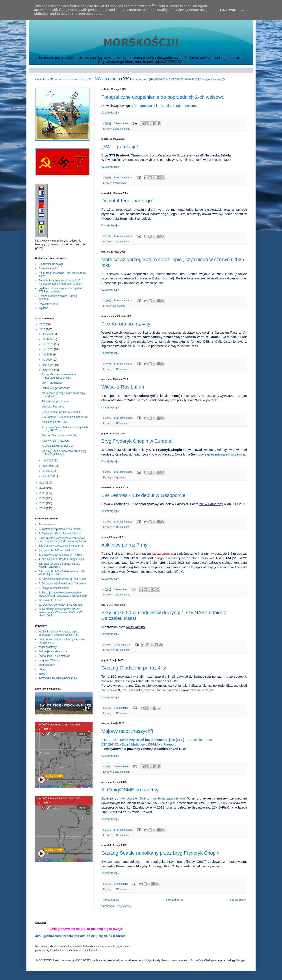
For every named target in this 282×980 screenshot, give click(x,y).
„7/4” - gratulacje (143, 106)
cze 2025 (48, 365)
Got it (245, 10)
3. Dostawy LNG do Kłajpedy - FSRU (60, 555)
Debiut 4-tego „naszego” (127, 201)
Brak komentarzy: (124, 177)
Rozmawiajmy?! (48, 268)
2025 (43, 329)
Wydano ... (45, 308)
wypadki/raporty (213, 79)
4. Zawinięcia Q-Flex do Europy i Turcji (61, 559)
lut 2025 (48, 471)
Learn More (228, 10)
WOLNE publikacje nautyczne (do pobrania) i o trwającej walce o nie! (59, 633)
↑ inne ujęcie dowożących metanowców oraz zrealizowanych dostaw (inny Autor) (62, 540)
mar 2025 (48, 466)
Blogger (240, 960)
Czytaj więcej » (110, 113)
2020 (43, 503)
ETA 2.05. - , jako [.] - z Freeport (138, 744)
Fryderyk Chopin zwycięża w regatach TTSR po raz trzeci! (61, 290)
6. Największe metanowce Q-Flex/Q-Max (62, 579)
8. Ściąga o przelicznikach (54, 588)
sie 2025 (48, 355)
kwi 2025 (48, 461)
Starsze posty (238, 900)
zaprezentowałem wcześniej (225, 454)
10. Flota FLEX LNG (50, 600)
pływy (42, 669)
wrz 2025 (48, 349)
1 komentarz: (121, 589)
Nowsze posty (111, 900)
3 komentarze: (122, 123)
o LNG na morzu (104, 79)
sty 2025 (48, 476)
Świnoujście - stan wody (53, 651)
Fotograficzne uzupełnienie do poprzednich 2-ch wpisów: (162, 97)
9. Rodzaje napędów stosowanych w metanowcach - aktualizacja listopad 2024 (63, 594)
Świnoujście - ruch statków (54, 656)
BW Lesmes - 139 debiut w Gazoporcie (143, 495)
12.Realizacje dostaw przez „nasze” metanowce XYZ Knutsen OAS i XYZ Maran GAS (60, 612)
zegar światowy (48, 647)
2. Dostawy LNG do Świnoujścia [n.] (60, 534)
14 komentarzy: (123, 645)
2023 (43, 488)
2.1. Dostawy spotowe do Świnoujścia (61, 546)
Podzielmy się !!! (48, 304)
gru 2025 (48, 334)
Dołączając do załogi (51, 264)
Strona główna (174, 900)
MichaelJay (196, 960)
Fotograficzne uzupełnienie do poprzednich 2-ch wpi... (59, 376)
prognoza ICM (47, 665)
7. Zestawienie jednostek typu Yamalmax (62, 584)
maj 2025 (48, 370)
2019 (43, 508)
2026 (43, 324)
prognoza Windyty (49, 660)
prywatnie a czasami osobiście (176, 79)
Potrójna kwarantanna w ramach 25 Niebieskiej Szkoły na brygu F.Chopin (60, 282)
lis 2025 (47, 339)
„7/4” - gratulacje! (120, 147)
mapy (42, 674)
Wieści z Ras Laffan (123, 387)
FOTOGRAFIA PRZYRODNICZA (58, 679)
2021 (43, 498)
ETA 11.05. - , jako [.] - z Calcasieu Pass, (157, 740)
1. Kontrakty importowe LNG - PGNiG (60, 529)
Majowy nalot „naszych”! (127, 731)
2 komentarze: (122, 766)
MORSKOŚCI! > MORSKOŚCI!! (70, 79)
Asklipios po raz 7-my (124, 545)
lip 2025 (47, 360)
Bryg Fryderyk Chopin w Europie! (137, 441)
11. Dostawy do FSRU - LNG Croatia (60, 605)
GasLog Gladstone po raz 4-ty (134, 668)
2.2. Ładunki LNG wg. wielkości (57, 550)
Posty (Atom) (123, 906)
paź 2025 (48, 344)
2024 (43, 483)
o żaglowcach (140, 79)
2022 (43, 493)
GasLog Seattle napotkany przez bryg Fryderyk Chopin (160, 853)
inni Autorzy (42, 79)
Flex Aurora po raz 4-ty (126, 324)
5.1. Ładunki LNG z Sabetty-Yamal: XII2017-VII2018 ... (59, 565)
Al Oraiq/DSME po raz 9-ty (130, 790)
